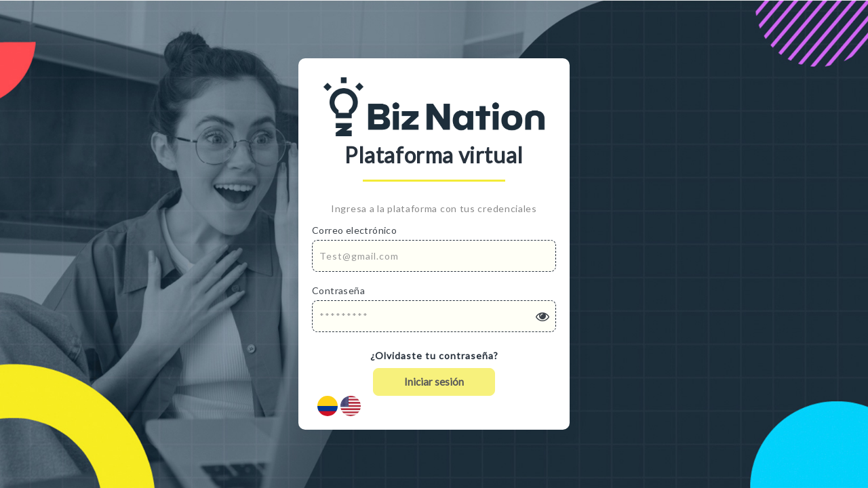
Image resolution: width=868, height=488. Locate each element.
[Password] (434, 316)
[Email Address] (434, 256)
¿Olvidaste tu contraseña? (434, 355)
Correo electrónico (354, 230)
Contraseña (338, 290)
